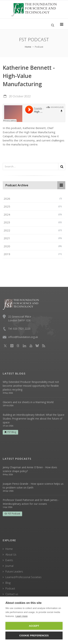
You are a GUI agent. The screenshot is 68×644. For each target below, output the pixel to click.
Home (28, 47)
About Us (11, 554)
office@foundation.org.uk (23, 337)
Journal (9, 566)
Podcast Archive (17, 185)
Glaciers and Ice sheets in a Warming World (28, 402)
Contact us (12, 594)
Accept (34, 626)
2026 (33, 199)
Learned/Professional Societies (23, 577)
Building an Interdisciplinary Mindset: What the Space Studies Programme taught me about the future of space (34, 419)
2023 (33, 222)
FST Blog (10, 432)
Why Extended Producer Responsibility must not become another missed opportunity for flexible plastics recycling (31, 386)
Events (9, 560)
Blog (8, 583)
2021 (33, 238)
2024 (33, 214)
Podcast (10, 588)
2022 (33, 230)
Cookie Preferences (34, 636)
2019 (33, 254)
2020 (33, 246)
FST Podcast (12, 514)
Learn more (22, 616)
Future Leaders (14, 571)
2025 (33, 206)
